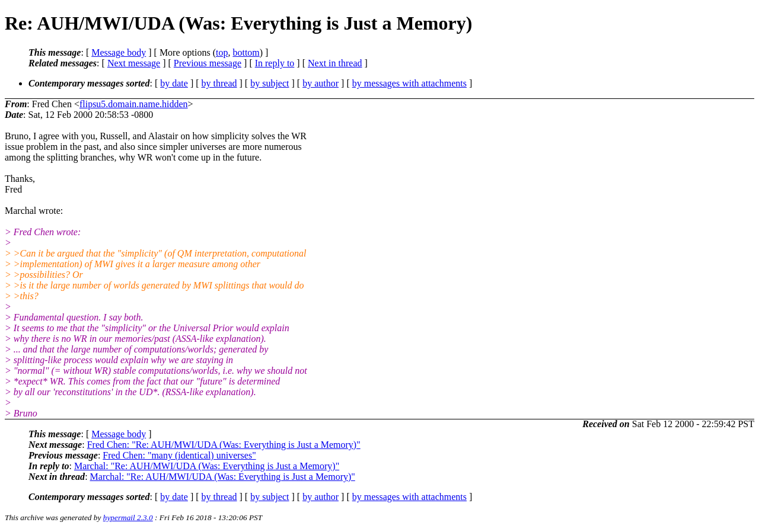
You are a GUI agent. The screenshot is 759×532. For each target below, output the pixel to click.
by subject (270, 83)
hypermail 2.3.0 (128, 517)
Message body (119, 52)
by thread (219, 83)
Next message (134, 63)
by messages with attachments (409, 83)
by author (320, 83)
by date (174, 83)
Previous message (208, 63)
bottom (246, 52)
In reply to (275, 63)
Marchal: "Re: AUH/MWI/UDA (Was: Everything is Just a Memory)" (207, 466)
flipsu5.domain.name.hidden (134, 104)
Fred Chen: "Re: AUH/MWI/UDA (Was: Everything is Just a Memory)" (224, 445)
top (222, 52)
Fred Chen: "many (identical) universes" (179, 455)
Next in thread (335, 63)
